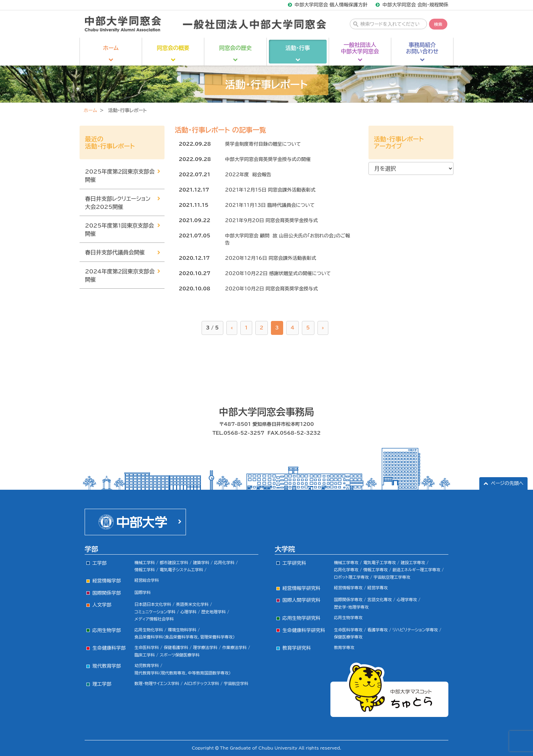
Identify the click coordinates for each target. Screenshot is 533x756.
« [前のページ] (232, 328)
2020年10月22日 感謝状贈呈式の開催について (278, 273)
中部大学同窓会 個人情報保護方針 (331, 5)
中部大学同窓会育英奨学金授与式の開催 (268, 159)
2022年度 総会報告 (248, 175)
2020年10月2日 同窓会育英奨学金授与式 (271, 289)
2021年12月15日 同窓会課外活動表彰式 (270, 190)
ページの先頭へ (507, 483)
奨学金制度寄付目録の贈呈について (263, 144)
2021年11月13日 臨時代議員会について (270, 205)
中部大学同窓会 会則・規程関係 (415, 5)
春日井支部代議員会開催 (115, 252)
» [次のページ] (323, 328)
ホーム (90, 110)
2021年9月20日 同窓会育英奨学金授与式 (271, 220)
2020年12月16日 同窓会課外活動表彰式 (271, 258)
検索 (438, 24)
